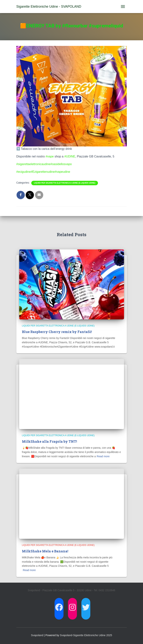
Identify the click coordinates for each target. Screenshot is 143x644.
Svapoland (37, 635)
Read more (103, 456)
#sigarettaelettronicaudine (33, 164)
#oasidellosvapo (61, 164)
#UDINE (70, 156)
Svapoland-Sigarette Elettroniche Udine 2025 (86, 635)
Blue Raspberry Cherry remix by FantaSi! (57, 332)
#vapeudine (62, 172)
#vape (50, 156)
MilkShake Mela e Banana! (45, 551)
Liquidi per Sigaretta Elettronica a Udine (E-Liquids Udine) (65, 183)
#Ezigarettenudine (43, 172)
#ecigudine (24, 172)
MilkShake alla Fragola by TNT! (49, 441)
